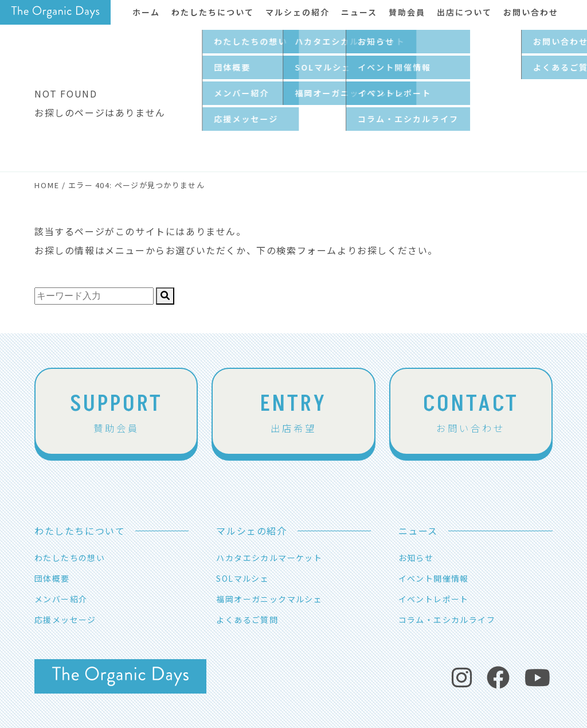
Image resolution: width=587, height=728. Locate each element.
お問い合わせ (471, 411)
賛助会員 (116, 411)
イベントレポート (434, 599)
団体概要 (52, 578)
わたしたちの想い (70, 558)
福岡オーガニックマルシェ (269, 599)
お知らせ (416, 558)
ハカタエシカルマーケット (269, 558)
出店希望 (293, 411)
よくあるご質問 (247, 620)
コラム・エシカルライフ (447, 620)
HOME (47, 185)
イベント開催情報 (434, 578)
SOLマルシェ (242, 578)
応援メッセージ (65, 620)
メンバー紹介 (61, 599)
